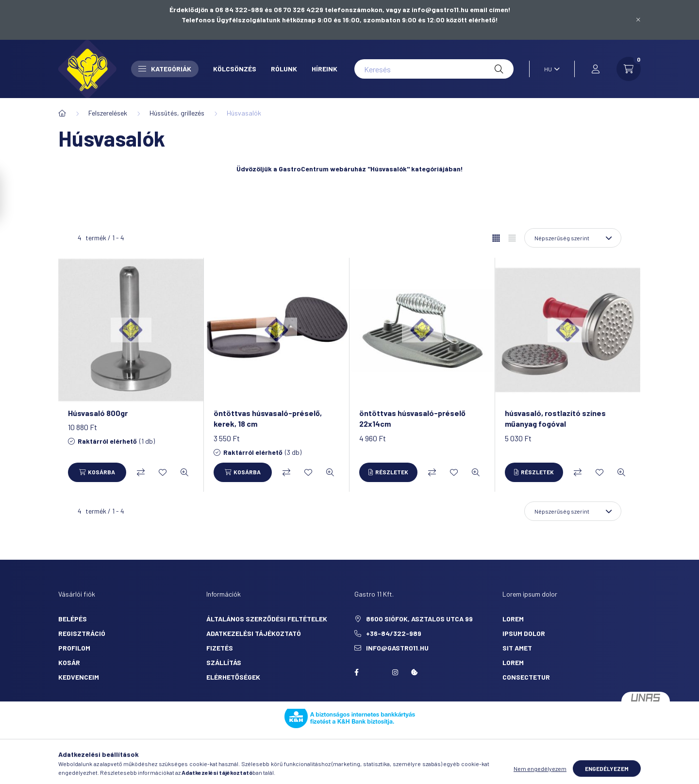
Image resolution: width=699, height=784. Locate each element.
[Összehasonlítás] (141, 472)
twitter (376, 672)
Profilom (74, 648)
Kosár (69, 662)
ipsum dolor (524, 633)
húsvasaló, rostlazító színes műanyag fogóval (555, 418)
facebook (356, 672)
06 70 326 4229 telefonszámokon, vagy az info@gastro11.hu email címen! (392, 9)
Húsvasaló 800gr (98, 413)
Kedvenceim (79, 677)
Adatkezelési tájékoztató (254, 633)
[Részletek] (388, 472)
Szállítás (224, 662)
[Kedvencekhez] (163, 472)
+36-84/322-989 (394, 633)
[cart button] (629, 69)
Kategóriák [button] (165, 69)
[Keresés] (434, 69)
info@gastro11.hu (397, 648)
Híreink (325, 69)
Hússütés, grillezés (177, 113)
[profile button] (596, 69)
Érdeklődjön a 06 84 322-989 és (222, 9)
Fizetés (220, 648)
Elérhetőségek (233, 677)
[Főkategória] (62, 113)
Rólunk (284, 69)
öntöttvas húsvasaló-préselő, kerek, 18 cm (268, 418)
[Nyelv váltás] (549, 69)
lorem (513, 619)
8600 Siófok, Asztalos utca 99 (419, 619)
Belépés (73, 619)
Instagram (395, 672)
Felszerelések (108, 113)
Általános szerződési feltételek (267, 619)
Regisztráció (82, 633)
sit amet (517, 648)
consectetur (526, 677)
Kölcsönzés (235, 69)
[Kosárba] (97, 472)
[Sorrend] (573, 238)
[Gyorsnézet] (184, 472)
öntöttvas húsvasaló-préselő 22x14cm (412, 418)
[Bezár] (638, 20)
